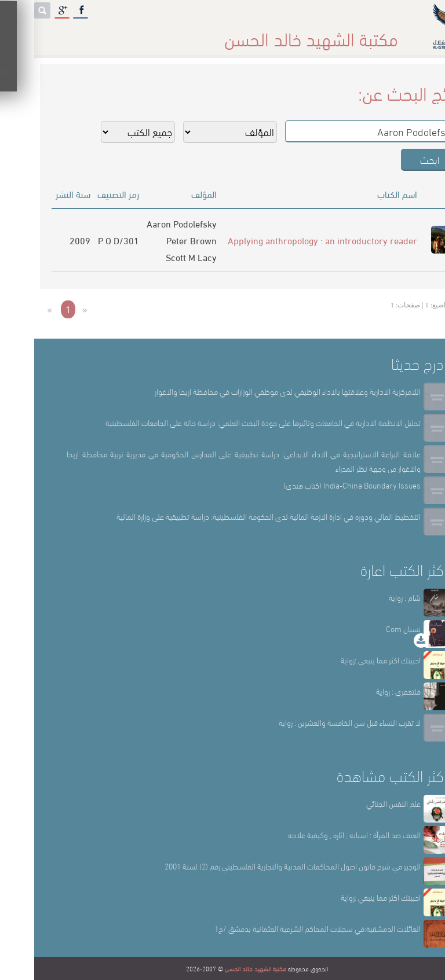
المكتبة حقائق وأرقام (173, 34)
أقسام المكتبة (251, 34)
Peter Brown (157, 240)
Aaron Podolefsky (147, 223)
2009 (46, 240)
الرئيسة (362, 34)
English (24, 34)
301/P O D (84, 240)
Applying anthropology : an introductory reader (288, 240)
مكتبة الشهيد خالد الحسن (221, 968)
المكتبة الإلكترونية (88, 34)
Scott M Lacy (157, 257)
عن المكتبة (313, 34)
